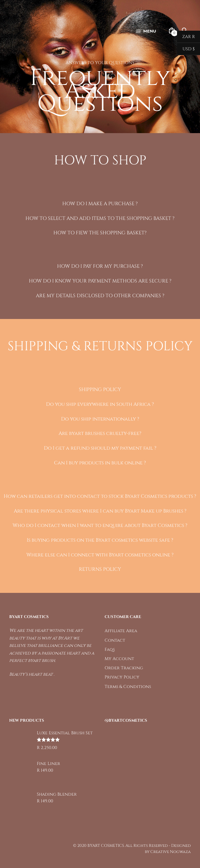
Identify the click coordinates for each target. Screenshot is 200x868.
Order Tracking (124, 668)
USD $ (186, 49)
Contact (115, 640)
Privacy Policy (122, 677)
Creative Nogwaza (171, 852)
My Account (119, 659)
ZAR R (186, 37)
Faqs (110, 649)
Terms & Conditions (128, 687)
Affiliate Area (121, 631)
